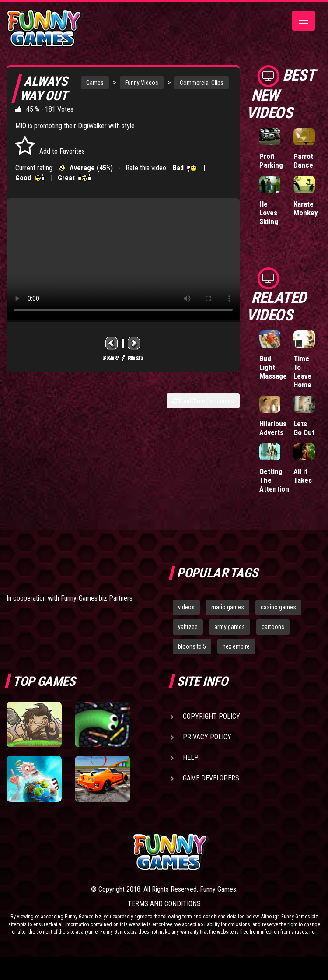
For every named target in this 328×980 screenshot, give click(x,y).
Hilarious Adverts (273, 428)
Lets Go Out (304, 428)
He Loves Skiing (269, 213)
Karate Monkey (306, 208)
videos (186, 607)
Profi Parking (271, 161)
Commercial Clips (202, 83)
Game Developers (211, 778)
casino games (278, 607)
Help (191, 757)
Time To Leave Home (302, 372)
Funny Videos (142, 83)
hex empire (236, 646)
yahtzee (188, 627)
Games (95, 83)
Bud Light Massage (273, 367)
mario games (228, 607)
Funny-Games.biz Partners (97, 598)
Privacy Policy (207, 737)
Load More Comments (203, 401)
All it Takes (303, 476)
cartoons (273, 627)
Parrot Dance (303, 161)
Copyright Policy (211, 716)
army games (230, 627)
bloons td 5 (192, 646)
